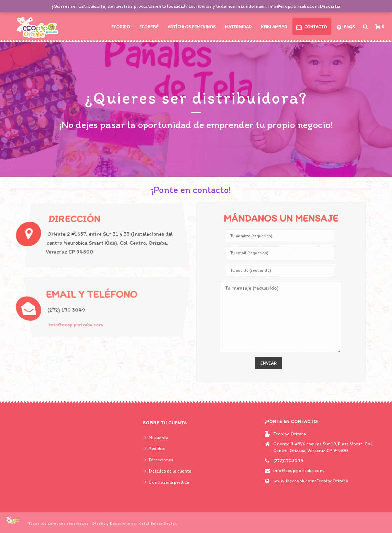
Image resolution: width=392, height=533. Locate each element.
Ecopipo (121, 27)
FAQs (346, 27)
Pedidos (155, 448)
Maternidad (238, 27)
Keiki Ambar (274, 27)
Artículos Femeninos (192, 27)
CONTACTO (312, 27)
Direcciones (159, 460)
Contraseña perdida (167, 482)
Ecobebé (149, 27)
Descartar (330, 6)
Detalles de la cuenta (168, 471)
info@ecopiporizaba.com (75, 325)
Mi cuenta (157, 437)
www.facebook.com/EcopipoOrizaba (311, 481)
